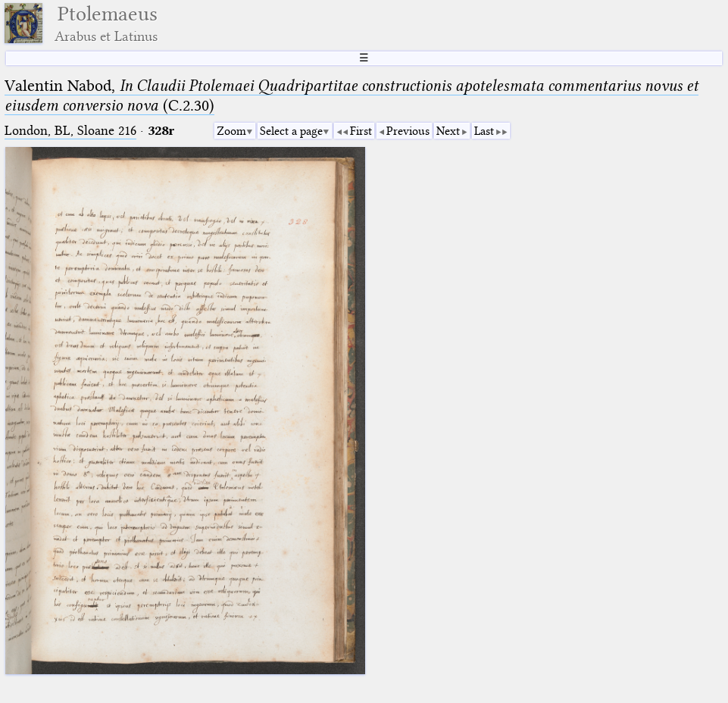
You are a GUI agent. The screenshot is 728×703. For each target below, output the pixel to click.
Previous (408, 131)
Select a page (291, 131)
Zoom (231, 131)
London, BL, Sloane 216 (70, 131)
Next (448, 131)
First (361, 131)
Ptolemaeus (106, 23)
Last (484, 131)
